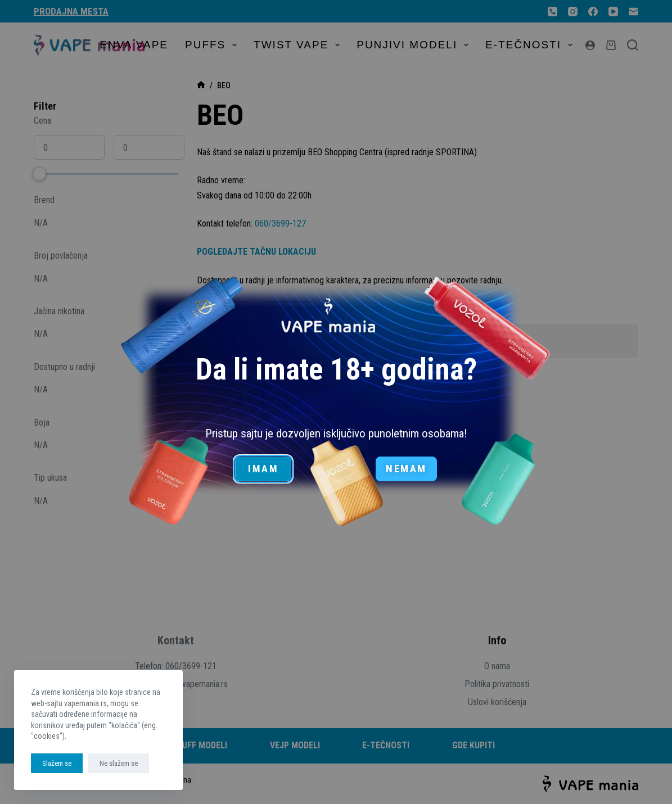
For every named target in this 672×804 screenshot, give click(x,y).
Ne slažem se (119, 763)
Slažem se (57, 763)
